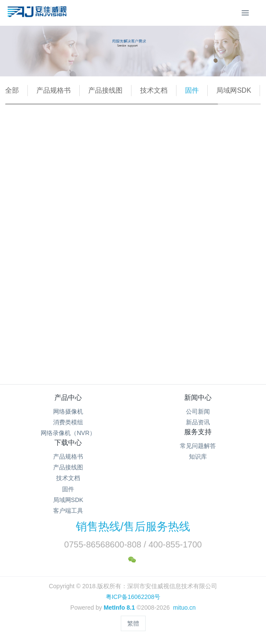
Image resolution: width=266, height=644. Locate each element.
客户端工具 (68, 511)
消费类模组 (68, 422)
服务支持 (198, 432)
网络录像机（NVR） (68, 433)
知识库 (198, 457)
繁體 (133, 623)
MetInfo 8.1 (119, 608)
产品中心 (68, 398)
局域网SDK (234, 90)
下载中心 (68, 443)
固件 (192, 90)
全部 (12, 90)
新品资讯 (198, 422)
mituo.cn (184, 608)
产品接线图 (105, 90)
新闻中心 (198, 398)
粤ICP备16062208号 (133, 597)
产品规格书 (54, 90)
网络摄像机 (68, 411)
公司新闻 (198, 411)
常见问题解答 (198, 446)
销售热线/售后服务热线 (133, 526)
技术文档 (154, 90)
